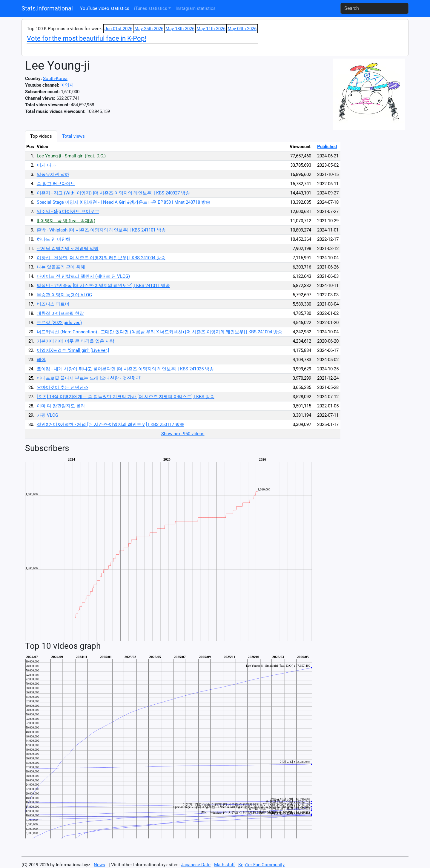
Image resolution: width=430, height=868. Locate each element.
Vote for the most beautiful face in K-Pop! (87, 38)
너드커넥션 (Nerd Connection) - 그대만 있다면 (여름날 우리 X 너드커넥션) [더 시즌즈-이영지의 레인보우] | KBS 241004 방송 (159, 332)
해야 (41, 360)
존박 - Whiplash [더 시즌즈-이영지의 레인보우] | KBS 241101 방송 (101, 230)
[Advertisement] (371, 220)
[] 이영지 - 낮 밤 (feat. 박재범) (66, 221)
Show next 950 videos (183, 434)
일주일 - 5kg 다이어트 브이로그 (68, 211)
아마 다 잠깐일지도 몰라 (61, 406)
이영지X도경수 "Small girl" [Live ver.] (73, 350)
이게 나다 (46, 165)
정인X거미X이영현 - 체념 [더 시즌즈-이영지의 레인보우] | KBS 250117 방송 (110, 424)
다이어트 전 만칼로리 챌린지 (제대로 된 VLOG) (83, 276)
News (99, 865)
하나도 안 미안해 (54, 239)
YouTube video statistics (105, 8)
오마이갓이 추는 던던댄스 (63, 387)
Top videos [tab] (41, 136)
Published (327, 147)
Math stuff (224, 865)
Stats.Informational (47, 8)
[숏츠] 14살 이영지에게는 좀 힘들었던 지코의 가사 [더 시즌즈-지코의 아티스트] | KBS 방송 (126, 397)
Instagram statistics (196, 8)
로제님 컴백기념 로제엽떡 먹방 (68, 249)
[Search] (374, 8)
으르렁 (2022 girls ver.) (59, 323)
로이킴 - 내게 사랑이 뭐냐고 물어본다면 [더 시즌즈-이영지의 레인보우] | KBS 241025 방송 (125, 369)
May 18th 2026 (180, 29)
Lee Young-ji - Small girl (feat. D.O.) (71, 156)
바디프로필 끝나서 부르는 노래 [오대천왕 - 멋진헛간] (89, 378)
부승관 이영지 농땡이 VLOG (64, 295)
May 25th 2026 (149, 29)
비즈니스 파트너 (53, 304)
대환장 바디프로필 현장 (60, 313)
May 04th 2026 (242, 29)
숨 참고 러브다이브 (56, 184)
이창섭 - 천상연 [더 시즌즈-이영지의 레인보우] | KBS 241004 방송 (101, 258)
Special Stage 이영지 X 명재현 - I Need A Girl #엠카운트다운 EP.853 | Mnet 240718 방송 (123, 202)
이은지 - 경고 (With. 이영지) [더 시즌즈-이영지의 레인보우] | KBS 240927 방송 (113, 193)
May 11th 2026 (211, 29)
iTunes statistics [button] (151, 8)
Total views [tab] (73, 136)
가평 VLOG (47, 415)
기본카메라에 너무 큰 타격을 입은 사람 (76, 341)
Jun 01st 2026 (118, 29)
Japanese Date (196, 865)
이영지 (67, 85)
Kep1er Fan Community (261, 865)
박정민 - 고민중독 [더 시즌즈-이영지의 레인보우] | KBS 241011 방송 (103, 286)
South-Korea (55, 79)
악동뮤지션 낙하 (53, 174)
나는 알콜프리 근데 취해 (61, 267)
